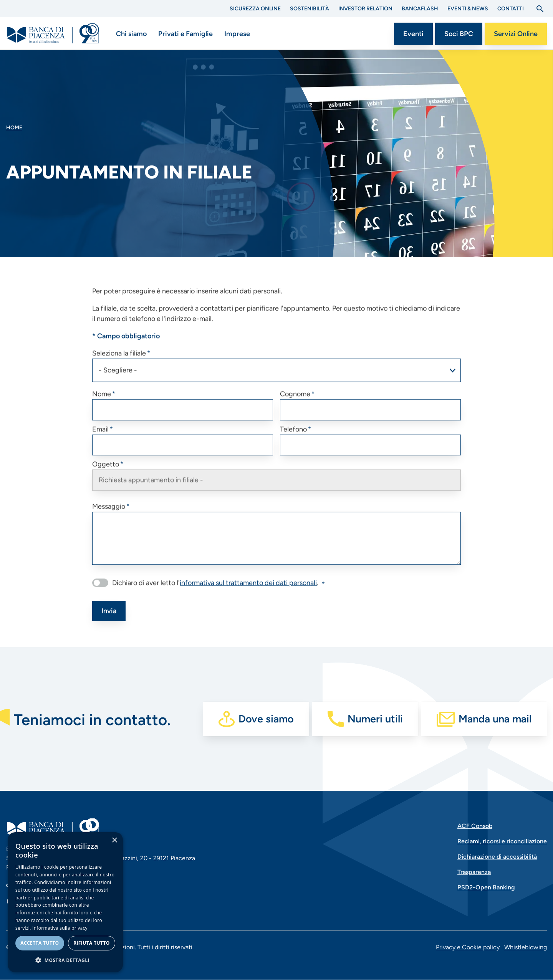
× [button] (114, 840)
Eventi (413, 34)
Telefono (293, 438)
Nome (102, 403)
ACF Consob (475, 826)
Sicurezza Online (255, 9)
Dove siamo (266, 719)
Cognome (295, 403)
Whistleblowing (526, 947)
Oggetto (106, 473)
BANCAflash (420, 9)
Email (100, 438)
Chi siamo (131, 34)
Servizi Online (516, 34)
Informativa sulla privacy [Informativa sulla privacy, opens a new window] (60, 928)
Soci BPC (459, 34)
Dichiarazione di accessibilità (497, 857)
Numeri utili (375, 719)
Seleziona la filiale (119, 362)
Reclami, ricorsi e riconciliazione (502, 841)
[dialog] (65, 902)
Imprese (237, 34)
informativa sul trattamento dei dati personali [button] (248, 592)
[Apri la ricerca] (540, 9)
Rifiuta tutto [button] (92, 943)
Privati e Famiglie (185, 34)
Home (14, 128)
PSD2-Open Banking (486, 887)
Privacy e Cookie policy (468, 947)
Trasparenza (474, 872)
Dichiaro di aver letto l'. (215, 592)
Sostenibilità (310, 9)
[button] (65, 960)
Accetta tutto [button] (40, 943)
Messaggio (109, 515)
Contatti (511, 9)
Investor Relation (365, 9)
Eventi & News (468, 9)
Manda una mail (495, 719)
